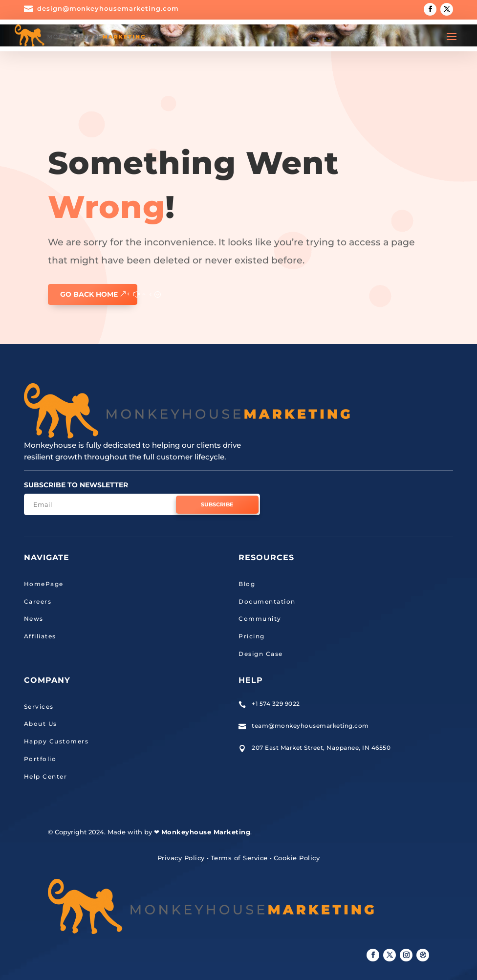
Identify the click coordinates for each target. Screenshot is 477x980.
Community (260, 619)
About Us (41, 724)
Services (39, 707)
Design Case (261, 654)
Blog (247, 584)
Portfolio (40, 759)
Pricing (252, 636)
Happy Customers (56, 741)
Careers (38, 601)
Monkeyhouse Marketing (206, 832)
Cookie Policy (297, 858)
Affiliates (40, 636)
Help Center (46, 776)
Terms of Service (239, 858)
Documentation (267, 601)
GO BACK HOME (89, 294)
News (34, 619)
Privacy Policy (181, 858)
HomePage (44, 584)
